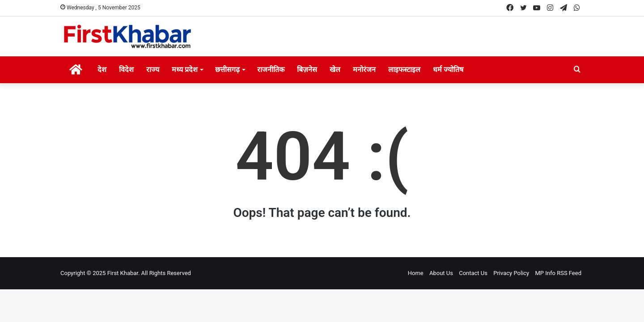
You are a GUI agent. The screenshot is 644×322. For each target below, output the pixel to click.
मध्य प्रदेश (185, 70)
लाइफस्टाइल (404, 70)
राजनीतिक (271, 70)
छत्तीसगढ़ (227, 70)
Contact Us (473, 273)
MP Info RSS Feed (559, 273)
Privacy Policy (511, 273)
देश (102, 70)
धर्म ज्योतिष (448, 70)
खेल (335, 70)
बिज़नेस (307, 70)
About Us (441, 273)
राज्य (153, 70)
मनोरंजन (364, 70)
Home (416, 273)
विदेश (126, 70)
